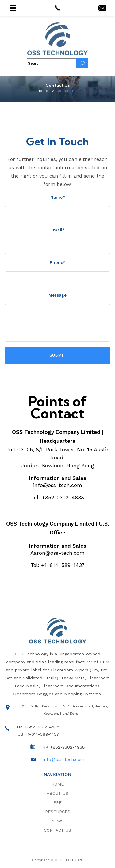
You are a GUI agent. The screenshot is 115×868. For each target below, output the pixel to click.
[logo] (57, 39)
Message (57, 295)
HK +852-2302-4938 (64, 747)
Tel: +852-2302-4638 (58, 498)
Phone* (58, 262)
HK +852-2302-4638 (38, 727)
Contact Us (57, 830)
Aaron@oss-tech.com (57, 553)
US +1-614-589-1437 (38, 734)
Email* (57, 230)
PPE (57, 802)
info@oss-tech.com (58, 485)
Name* (58, 197)
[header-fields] (52, 63)
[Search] (82, 63)
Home (57, 784)
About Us (57, 793)
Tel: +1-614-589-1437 (58, 565)
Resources (58, 812)
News (57, 821)
